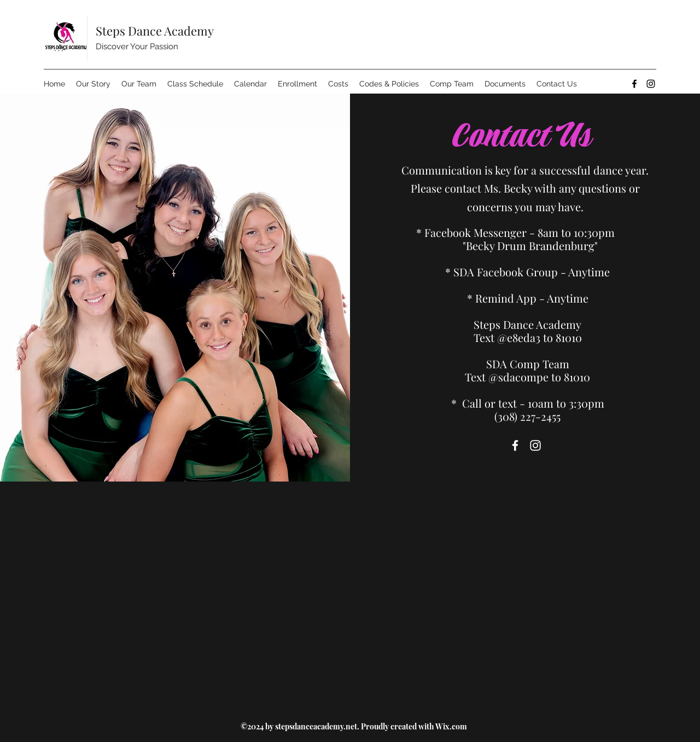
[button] (338, 84)
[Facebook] (634, 84)
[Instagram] (651, 84)
